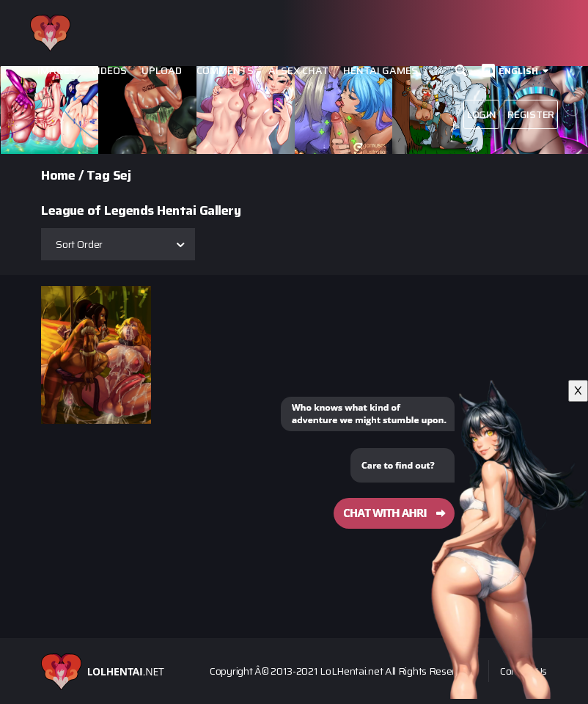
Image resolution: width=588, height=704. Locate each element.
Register (531, 114)
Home (58, 175)
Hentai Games (381, 71)
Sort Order (79, 244)
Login (482, 114)
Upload (162, 71)
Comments (225, 71)
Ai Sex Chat (298, 71)
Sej (122, 175)
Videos (109, 71)
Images (57, 71)
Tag (98, 175)
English (518, 71)
